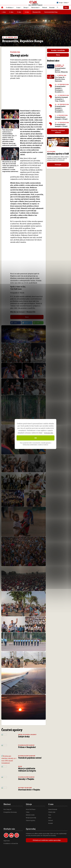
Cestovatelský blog (51, 12)
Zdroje (26, 8)
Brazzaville (37, 12)
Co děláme (9, 8)
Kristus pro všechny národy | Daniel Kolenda (2, 8)
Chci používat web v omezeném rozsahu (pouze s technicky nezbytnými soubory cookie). (36, 444)
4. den (27, 12)
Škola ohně (35, 8)
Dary (66, 7)
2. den (11, 12)
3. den (19, 12)
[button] (16, 323)
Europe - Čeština (62, 3)
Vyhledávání (58, 8)
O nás (18, 8)
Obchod (45, 8)
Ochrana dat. (49, 433)
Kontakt (52, 8)
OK (36, 438)
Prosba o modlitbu (58, 50)
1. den (4, 12)
